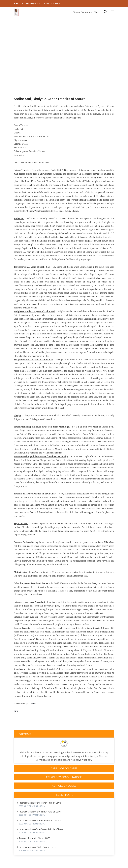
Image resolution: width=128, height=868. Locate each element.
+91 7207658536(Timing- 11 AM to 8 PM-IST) (38, 4)
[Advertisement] (64, 64)
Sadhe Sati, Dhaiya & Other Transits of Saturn (50, 99)
